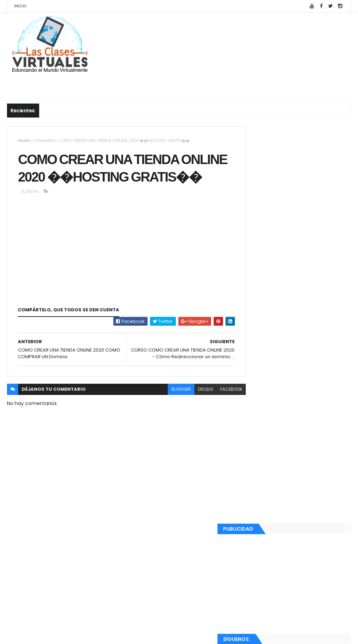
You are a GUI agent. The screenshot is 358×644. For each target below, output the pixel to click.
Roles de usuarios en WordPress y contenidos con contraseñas (310, 345)
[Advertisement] (298, 186)
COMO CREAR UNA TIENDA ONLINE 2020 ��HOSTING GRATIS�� (299, 505)
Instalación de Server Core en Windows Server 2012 (311, 370)
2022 (259, 411)
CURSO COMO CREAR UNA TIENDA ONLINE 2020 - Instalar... (299, 459)
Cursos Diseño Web (133, 84)
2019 (258, 538)
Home (24, 140)
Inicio (20, 6)
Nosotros (312, 84)
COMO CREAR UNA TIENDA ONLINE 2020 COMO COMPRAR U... (299, 521)
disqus (193, 410)
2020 (259, 430)
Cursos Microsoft (65, 84)
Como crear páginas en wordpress (304, 313)
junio (265, 448)
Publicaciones (195, 84)
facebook (218, 410)
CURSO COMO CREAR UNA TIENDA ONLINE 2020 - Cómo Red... (299, 490)
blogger (168, 410)
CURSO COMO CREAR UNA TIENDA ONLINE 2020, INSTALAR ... (299, 475)
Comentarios (324, 606)
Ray (256, 579)
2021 (258, 420)
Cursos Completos (256, 84)
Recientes (271, 606)
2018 (258, 548)
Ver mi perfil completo (272, 589)
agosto (268, 438)
